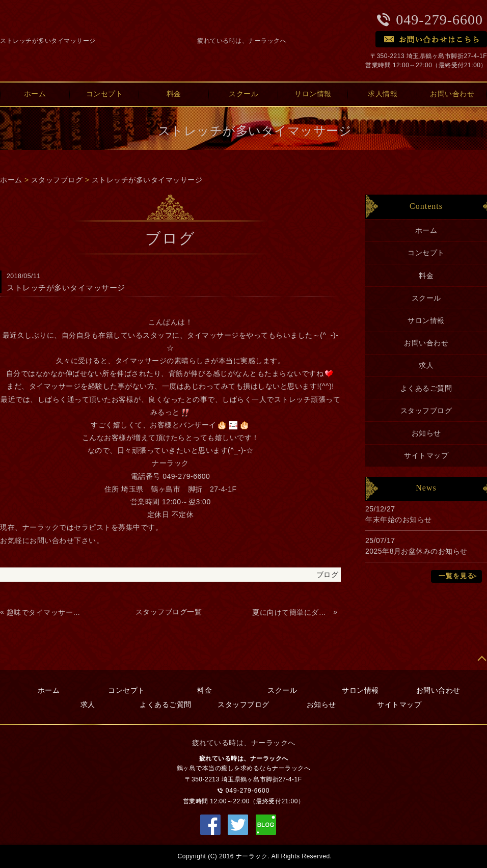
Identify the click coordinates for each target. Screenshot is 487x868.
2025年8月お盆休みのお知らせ (416, 551)
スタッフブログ (57, 180)
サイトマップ (426, 455)
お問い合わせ (426, 343)
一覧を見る (456, 576)
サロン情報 (313, 94)
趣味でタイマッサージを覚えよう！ (46, 612)
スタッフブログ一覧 (169, 612)
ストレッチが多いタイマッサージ (147, 180)
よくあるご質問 (426, 388)
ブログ (328, 575)
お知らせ (426, 433)
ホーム (11, 180)
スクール (243, 94)
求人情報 (383, 94)
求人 (426, 365)
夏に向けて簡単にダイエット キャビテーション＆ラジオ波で (292, 612)
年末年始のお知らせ (399, 520)
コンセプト (105, 94)
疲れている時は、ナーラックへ (242, 41)
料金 (174, 94)
